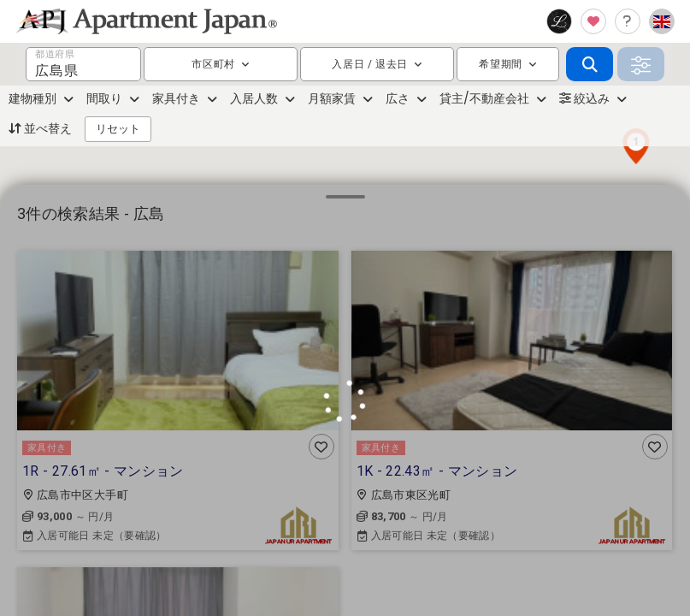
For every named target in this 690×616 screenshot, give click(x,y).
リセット (118, 129)
